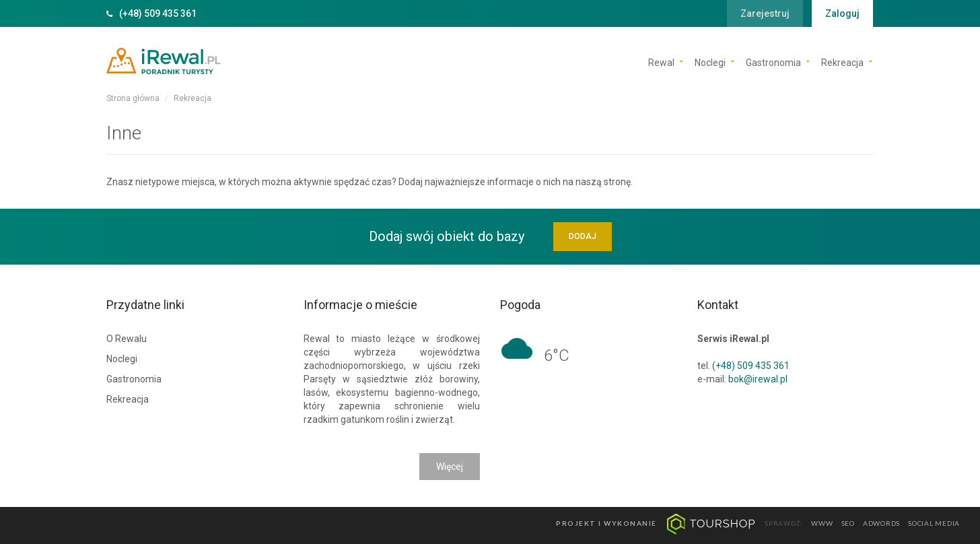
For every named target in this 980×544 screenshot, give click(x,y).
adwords (881, 524)
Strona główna (133, 98)
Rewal (661, 62)
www (822, 524)
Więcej (450, 467)
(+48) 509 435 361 (158, 13)
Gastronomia (773, 62)
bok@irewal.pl (758, 379)
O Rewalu (127, 339)
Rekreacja (842, 62)
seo (848, 524)
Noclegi (710, 62)
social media (934, 524)
